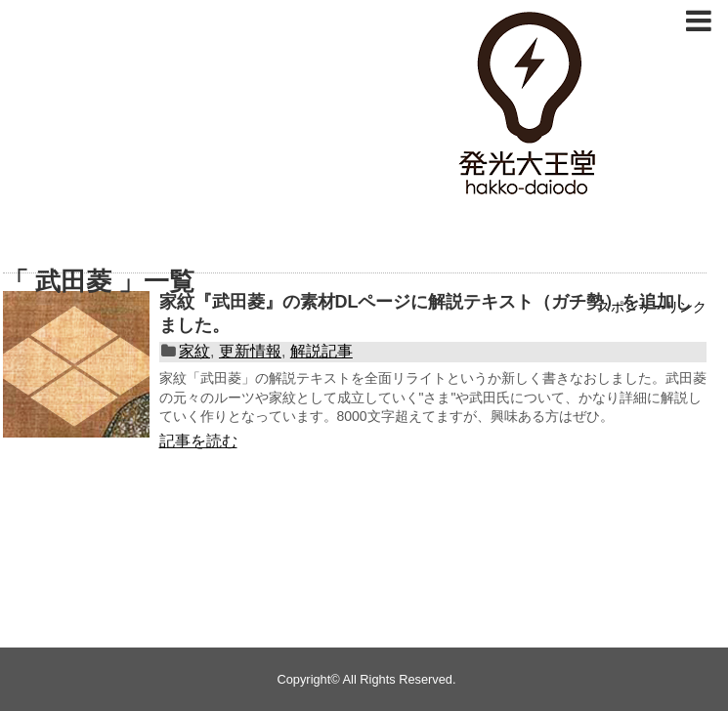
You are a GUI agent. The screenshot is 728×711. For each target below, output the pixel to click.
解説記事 (321, 351)
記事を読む (198, 441)
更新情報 (250, 351)
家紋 (194, 351)
